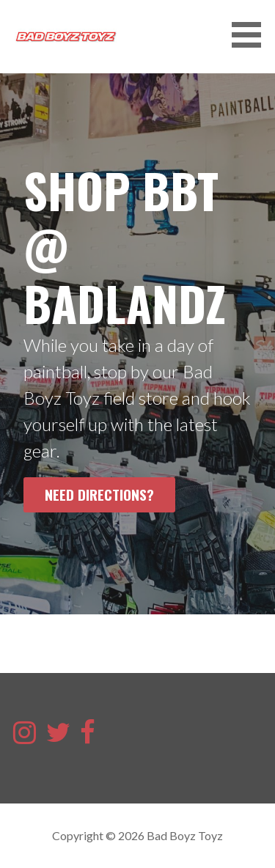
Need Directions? (99, 494)
